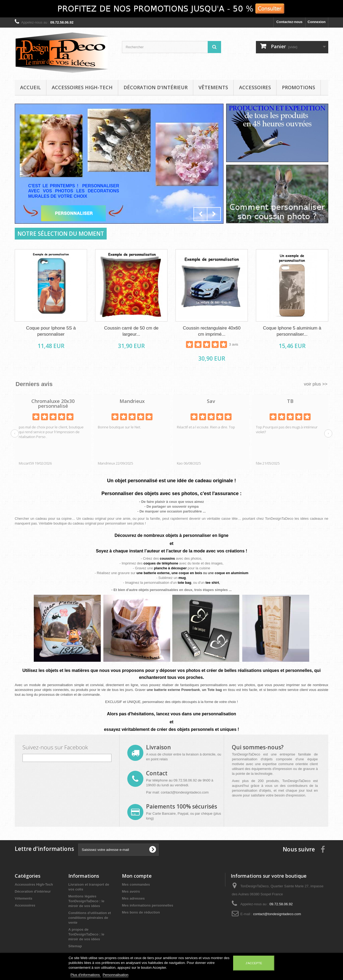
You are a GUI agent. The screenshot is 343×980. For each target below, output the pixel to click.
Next (214, 214)
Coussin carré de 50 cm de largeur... (131, 331)
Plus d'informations (86, 975)
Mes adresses (133, 898)
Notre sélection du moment (61, 234)
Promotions (299, 87)
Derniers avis (34, 384)
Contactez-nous (289, 22)
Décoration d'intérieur (156, 87)
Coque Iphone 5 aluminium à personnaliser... (292, 331)
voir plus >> (316, 384)
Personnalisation (115, 975)
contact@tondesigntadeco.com (185, 792)
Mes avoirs (131, 891)
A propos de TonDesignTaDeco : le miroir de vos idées (86, 934)
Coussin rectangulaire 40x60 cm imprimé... (212, 331)
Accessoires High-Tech (82, 87)
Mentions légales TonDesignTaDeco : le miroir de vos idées (86, 901)
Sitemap (75, 946)
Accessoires (255, 87)
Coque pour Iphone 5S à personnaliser (51, 331)
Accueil (30, 87)
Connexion (317, 22)
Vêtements (213, 87)
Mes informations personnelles (148, 905)
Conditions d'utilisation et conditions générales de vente (90, 918)
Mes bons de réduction (141, 912)
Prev (200, 214)
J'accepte (254, 963)
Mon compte (137, 876)
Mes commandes (136, 884)
